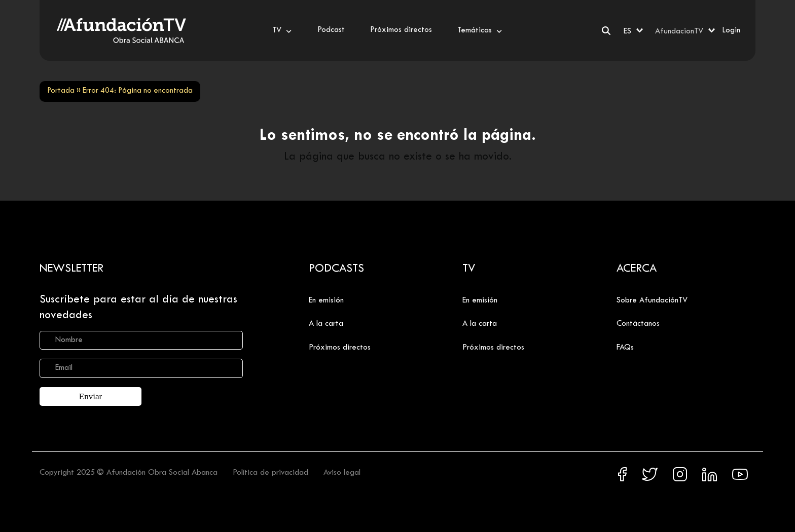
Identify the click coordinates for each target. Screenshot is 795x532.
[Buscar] (606, 31)
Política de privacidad (270, 472)
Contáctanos (638, 324)
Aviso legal (342, 472)
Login (731, 30)
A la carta (326, 324)
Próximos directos (340, 348)
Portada (61, 91)
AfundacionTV (679, 31)
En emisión (326, 300)
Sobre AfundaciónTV (652, 300)
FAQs (625, 348)
